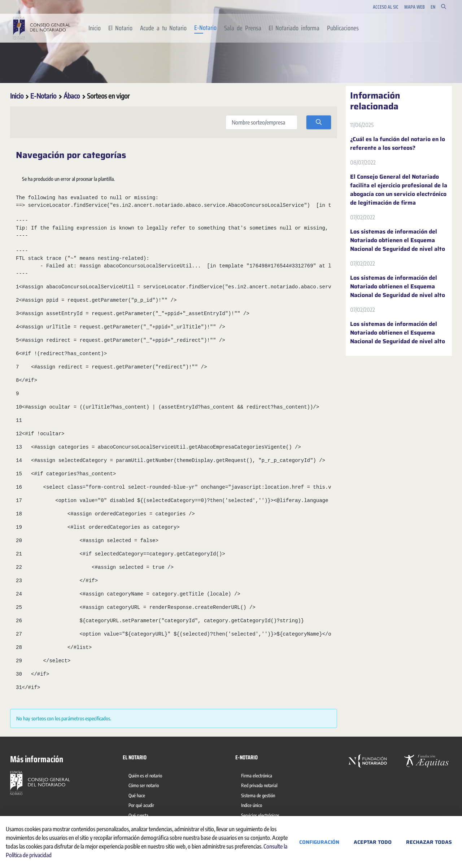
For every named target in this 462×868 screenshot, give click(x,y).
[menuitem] (95, 28)
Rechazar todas (429, 842)
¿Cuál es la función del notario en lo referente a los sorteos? (398, 144)
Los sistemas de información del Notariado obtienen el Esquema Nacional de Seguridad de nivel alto (398, 240)
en (433, 7)
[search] (319, 122)
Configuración (319, 842)
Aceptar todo (373, 842)
